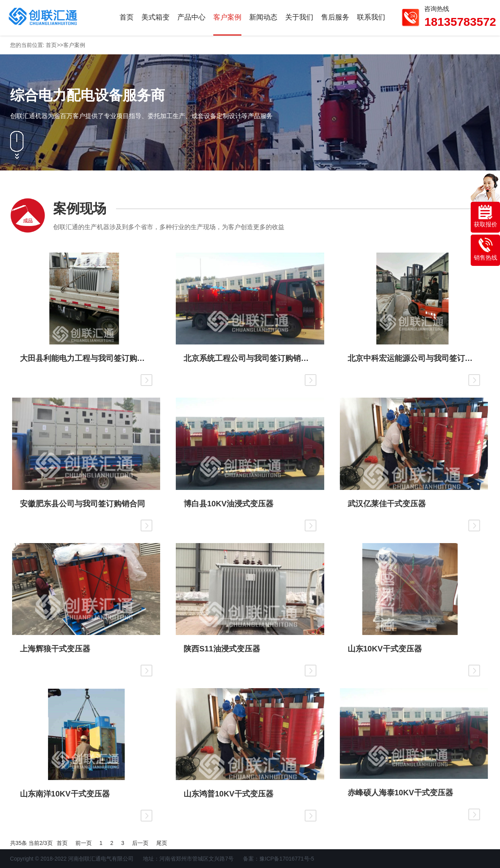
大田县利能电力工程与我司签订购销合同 (86, 358)
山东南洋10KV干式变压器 (65, 794)
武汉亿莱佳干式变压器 (387, 504)
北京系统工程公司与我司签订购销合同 (250, 358)
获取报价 (486, 216)
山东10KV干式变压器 (385, 649)
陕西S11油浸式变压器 (222, 649)
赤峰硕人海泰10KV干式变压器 (400, 793)
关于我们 (299, 17)
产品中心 (191, 17)
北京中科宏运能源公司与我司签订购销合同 (414, 358)
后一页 (140, 843)
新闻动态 (263, 17)
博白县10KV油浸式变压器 (229, 504)
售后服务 (335, 17)
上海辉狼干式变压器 (55, 649)
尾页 (162, 843)
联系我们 (371, 17)
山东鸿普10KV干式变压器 (229, 794)
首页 (127, 17)
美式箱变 (155, 17)
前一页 (84, 843)
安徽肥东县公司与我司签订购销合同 (82, 504)
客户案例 (227, 17)
